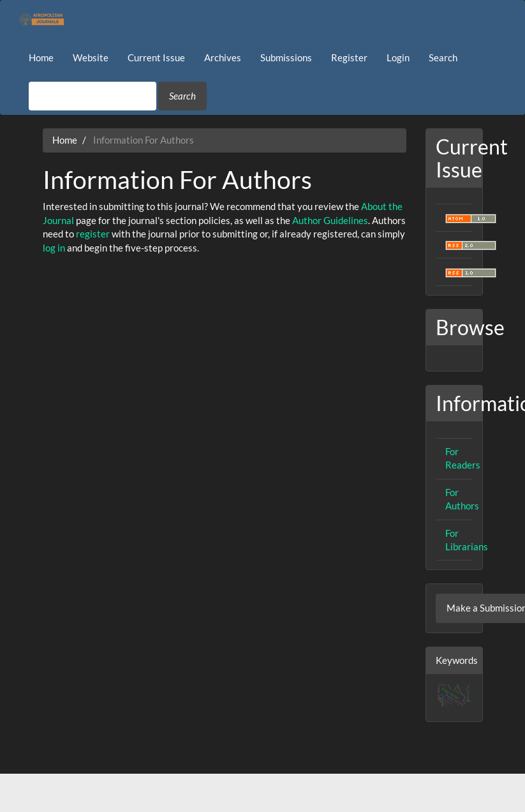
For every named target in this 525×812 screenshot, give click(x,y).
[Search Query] (92, 96)
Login (398, 57)
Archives (223, 57)
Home (41, 57)
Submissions (286, 57)
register (93, 234)
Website (91, 57)
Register (349, 57)
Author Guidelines (330, 220)
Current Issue (156, 57)
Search (443, 57)
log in (54, 248)
